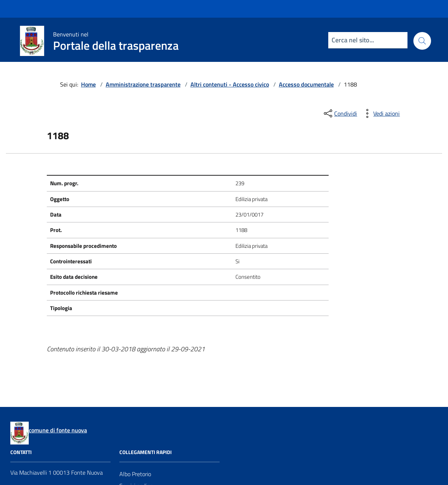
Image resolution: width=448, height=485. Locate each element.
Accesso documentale (306, 84)
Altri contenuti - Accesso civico (230, 84)
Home (88, 84)
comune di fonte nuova (58, 430)
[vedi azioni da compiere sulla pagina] (381, 113)
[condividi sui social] (340, 113)
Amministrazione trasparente (143, 84)
